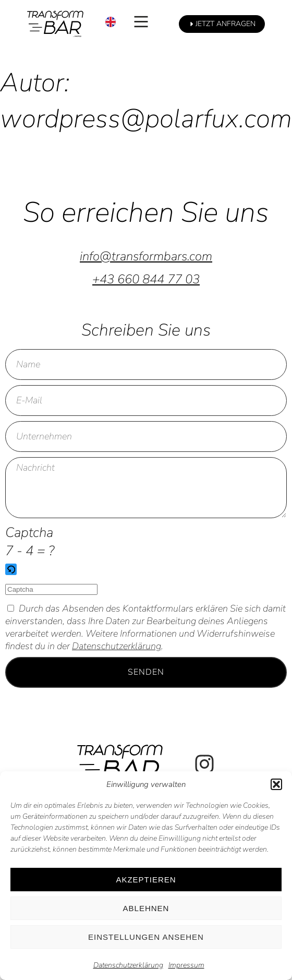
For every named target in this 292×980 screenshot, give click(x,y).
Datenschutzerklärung (128, 965)
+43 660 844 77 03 (146, 279)
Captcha (29, 533)
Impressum (186, 965)
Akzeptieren (146, 880)
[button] (276, 784)
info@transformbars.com (146, 256)
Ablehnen (146, 908)
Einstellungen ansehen (146, 937)
